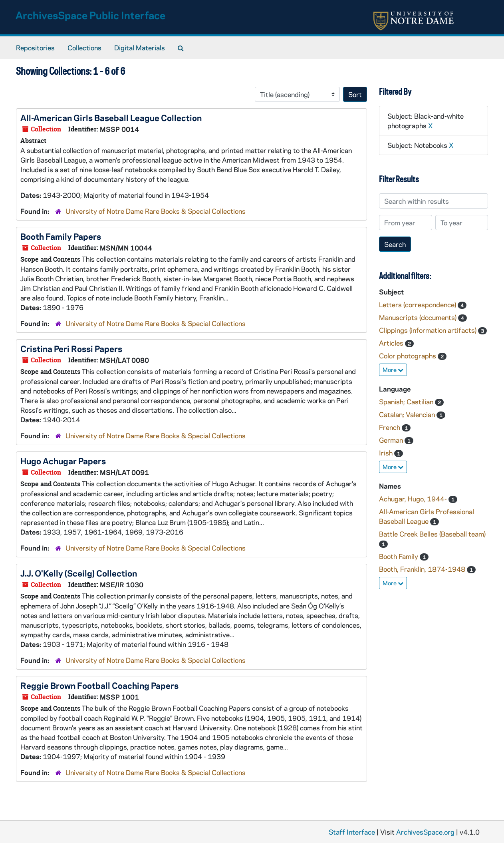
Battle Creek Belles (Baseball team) (432, 534)
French (390, 427)
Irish (387, 453)
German (392, 440)
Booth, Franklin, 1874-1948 (423, 569)
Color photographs (408, 356)
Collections (84, 48)
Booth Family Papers (61, 236)
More (393, 370)
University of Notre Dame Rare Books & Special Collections (156, 211)
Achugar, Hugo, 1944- (414, 499)
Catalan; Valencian (408, 414)
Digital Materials (140, 48)
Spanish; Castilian (407, 402)
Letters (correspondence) (418, 304)
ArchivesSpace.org (425, 832)
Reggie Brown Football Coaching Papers (99, 685)
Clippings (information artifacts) (429, 330)
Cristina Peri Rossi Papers (71, 348)
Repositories (35, 48)
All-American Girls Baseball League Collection (111, 117)
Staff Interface (352, 832)
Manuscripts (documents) (419, 317)
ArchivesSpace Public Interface (90, 15)
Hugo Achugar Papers (63, 461)
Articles (392, 343)
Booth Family (399, 556)
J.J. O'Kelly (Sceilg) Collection (79, 573)
